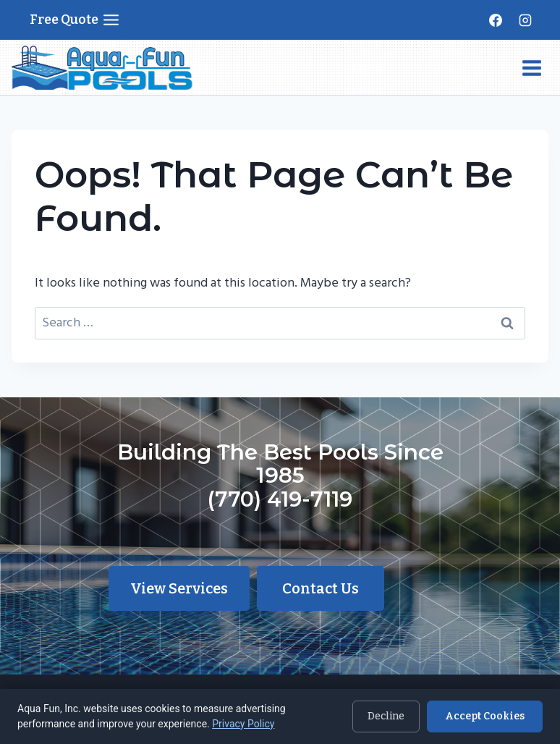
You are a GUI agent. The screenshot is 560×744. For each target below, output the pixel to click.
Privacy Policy (243, 724)
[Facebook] (496, 20)
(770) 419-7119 (280, 499)
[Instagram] (525, 20)
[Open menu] (531, 68)
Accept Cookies (485, 716)
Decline (386, 716)
